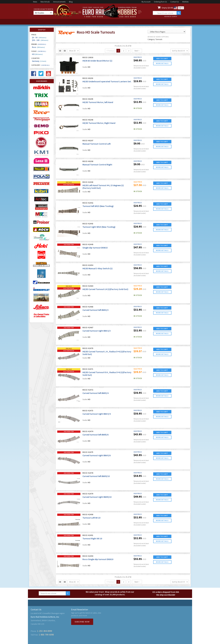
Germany (39, 61)
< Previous (110, 51)
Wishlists (185, 2)
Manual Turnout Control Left (97, 144)
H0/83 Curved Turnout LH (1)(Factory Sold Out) (105, 289)
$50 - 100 (40, 40)
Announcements (59, 2)
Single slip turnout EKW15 (95, 248)
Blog (71, 2)
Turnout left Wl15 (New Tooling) (98, 206)
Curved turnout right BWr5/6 (97, 455)
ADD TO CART (162, 58)
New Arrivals (45, 2)
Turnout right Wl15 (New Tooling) (99, 227)
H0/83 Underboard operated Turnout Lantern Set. (107, 81)
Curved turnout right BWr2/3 (97, 331)
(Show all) (42, 44)
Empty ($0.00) (167, 8)
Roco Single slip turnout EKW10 (98, 559)
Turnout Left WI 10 (91, 518)
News (35, 2)
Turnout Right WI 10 (92, 538)
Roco (38, 47)
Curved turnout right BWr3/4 (97, 414)
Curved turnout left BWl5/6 (95, 435)
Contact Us (175, 2)
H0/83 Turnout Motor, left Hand (98, 102)
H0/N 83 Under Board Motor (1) (97, 61)
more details (162, 63)
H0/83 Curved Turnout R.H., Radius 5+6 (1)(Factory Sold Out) (107, 374)
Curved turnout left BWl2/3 (95, 310)
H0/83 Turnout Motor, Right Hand (99, 123)
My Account (146, 2)
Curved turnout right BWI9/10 (97, 497)
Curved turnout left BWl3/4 (95, 393)
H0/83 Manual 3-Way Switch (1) (98, 268)
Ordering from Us (160, 2)
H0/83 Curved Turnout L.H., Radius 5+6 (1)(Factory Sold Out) (107, 353)
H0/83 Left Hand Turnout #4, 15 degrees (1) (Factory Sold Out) (103, 187)
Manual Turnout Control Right (97, 165)
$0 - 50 (39, 38)
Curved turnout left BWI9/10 (96, 476)
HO (37, 54)
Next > (137, 51)
